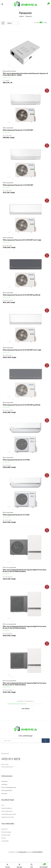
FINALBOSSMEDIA (37, 852)
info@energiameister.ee (7, 767)
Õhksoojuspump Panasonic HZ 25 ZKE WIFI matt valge (22, 240)
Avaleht (21, 16)
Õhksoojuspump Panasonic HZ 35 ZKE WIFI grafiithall (21, 405)
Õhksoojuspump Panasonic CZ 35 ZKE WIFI (18, 185)
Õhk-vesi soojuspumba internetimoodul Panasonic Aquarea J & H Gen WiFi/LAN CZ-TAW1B (25, 74)
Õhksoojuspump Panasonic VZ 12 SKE (16, 515)
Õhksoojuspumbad (8, 128)
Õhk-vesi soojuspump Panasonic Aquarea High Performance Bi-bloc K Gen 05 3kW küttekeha (25, 627)
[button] (48, 4)
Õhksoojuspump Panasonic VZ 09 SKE (16, 460)
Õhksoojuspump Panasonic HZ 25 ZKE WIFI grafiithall (21, 295)
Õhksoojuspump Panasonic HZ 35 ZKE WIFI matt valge (22, 350)
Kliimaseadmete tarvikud (9, 71)
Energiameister (23, 852)
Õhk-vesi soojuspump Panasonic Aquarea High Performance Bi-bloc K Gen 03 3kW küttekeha (25, 571)
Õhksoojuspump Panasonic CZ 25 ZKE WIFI (18, 130)
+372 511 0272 (11, 759)
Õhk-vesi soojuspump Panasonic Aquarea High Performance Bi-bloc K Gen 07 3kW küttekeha (25, 684)
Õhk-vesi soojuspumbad (9, 567)
